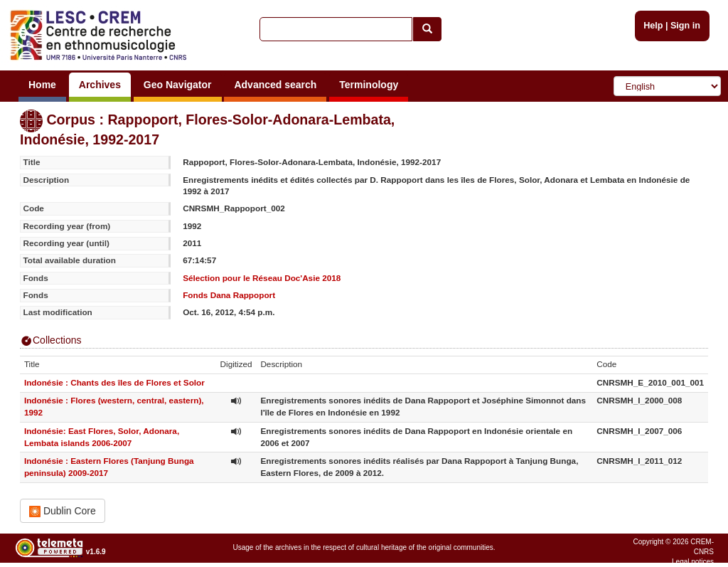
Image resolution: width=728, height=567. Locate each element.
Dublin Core (63, 511)
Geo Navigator (178, 85)
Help (653, 26)
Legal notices (693, 562)
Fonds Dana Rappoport (229, 295)
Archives (100, 85)
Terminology (369, 85)
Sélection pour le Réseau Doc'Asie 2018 (262, 278)
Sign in (685, 26)
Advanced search (275, 85)
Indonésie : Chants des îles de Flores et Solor (114, 382)
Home (42, 85)
